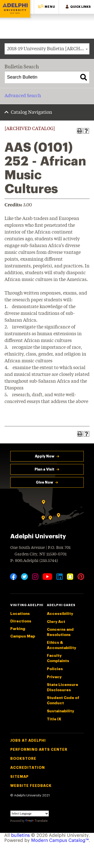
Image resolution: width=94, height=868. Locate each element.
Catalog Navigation (31, 112)
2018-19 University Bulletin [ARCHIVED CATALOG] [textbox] (48, 49)
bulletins (20, 835)
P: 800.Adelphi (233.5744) (34, 560)
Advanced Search (23, 96)
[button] (46, 7)
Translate (36, 821)
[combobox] (47, 49)
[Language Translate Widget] (30, 814)
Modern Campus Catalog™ (60, 840)
